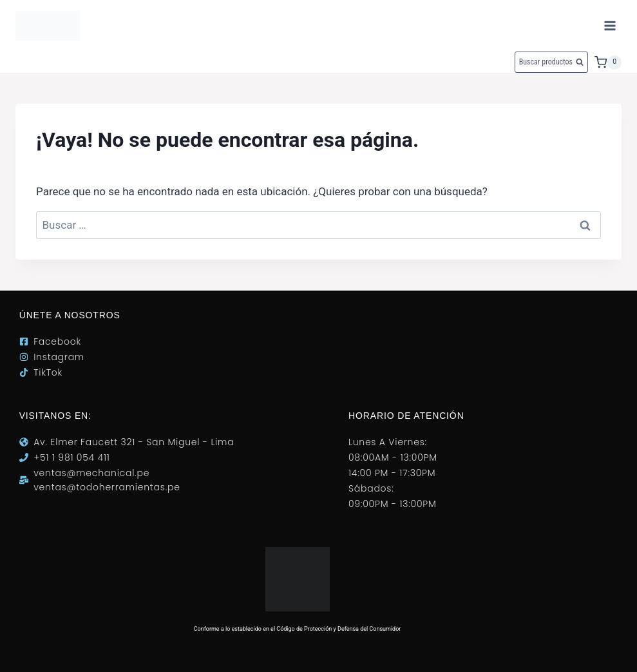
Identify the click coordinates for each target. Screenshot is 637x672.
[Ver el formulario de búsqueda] (551, 62)
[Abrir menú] (610, 25)
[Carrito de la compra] (608, 62)
